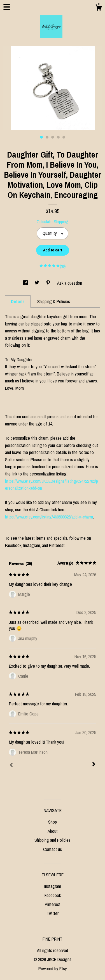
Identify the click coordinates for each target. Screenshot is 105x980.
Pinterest (53, 904)
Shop (53, 822)
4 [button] (58, 137)
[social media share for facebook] (26, 283)
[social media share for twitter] (37, 283)
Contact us (53, 849)
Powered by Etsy (53, 969)
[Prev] (11, 765)
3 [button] (53, 137)
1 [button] (41, 137)
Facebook (53, 895)
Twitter (53, 913)
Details (18, 301)
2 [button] (47, 137)
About (53, 831)
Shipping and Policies (53, 840)
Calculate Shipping (53, 222)
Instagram (53, 886)
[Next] (94, 765)
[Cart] (99, 8)
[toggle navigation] (7, 7)
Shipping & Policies (54, 301)
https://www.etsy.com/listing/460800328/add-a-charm (49, 517)
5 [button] (64, 137)
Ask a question (70, 283)
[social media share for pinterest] (49, 283)
